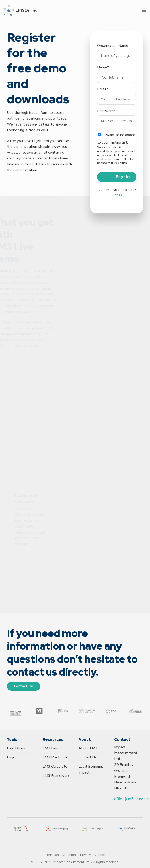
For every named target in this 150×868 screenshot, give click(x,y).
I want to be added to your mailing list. (117, 153)
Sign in (117, 199)
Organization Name (113, 50)
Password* (106, 115)
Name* (103, 72)
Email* (103, 94)
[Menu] (144, 10)
